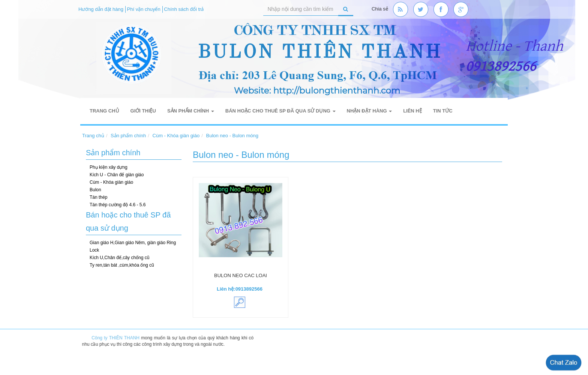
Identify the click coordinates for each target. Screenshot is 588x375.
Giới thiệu (143, 111)
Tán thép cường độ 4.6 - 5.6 (118, 205)
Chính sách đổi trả (184, 9)
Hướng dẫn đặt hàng (101, 9)
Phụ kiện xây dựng (109, 167)
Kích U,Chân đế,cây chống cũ (119, 258)
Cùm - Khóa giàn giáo (176, 136)
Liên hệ (412, 111)
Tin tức (443, 111)
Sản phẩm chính (191, 111)
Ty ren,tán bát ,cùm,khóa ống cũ (122, 265)
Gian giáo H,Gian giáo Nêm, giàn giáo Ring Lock (133, 246)
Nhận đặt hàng (370, 111)
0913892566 (249, 289)
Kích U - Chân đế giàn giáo (117, 175)
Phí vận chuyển (144, 9)
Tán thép (98, 197)
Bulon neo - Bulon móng (232, 136)
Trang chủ (104, 111)
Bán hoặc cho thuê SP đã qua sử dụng (280, 111)
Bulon (95, 190)
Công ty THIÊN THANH (118, 338)
